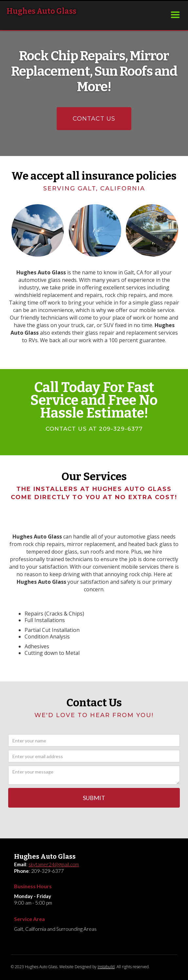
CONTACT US (94, 119)
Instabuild (106, 967)
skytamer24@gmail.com (54, 864)
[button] (175, 15)
